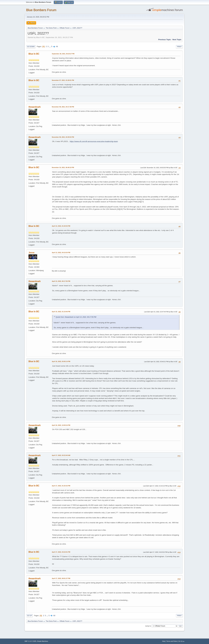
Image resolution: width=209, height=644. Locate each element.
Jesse (31, 253)
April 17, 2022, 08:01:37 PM (61, 578)
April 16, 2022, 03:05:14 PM (61, 361)
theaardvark (35, 107)
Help (164, 641)
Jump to (148, 626)
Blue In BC (34, 54)
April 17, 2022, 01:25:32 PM (61, 486)
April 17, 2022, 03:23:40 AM (61, 455)
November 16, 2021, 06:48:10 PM (63, 167)
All (57, 46)
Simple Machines (43, 641)
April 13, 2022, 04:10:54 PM (61, 253)
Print (179, 47)
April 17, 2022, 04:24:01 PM (61, 552)
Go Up (29, 616)
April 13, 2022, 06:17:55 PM (61, 281)
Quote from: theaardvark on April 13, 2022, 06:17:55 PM (76, 317)
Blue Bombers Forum (41, 10)
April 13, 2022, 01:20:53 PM (61, 226)
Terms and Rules (172, 641)
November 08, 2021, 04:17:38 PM (63, 107)
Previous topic (165, 40)
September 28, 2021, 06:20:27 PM (63, 54)
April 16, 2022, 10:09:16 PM (61, 425)
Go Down (31, 47)
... (50, 46)
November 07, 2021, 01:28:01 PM (63, 80)
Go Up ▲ (181, 641)
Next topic (177, 40)
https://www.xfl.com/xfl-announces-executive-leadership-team (94, 141)
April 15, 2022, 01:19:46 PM (61, 312)
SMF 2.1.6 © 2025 (30, 641)
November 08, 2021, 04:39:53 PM (63, 137)
